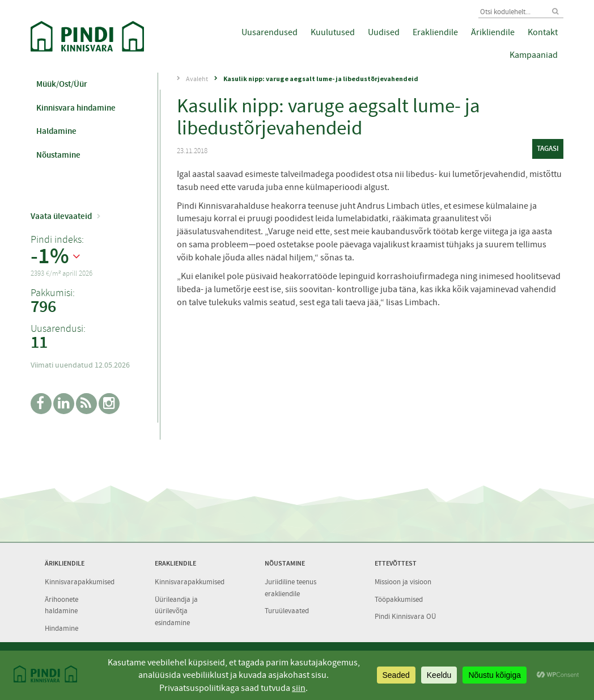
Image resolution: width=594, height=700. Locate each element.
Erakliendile (435, 32)
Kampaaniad (534, 55)
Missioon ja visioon (403, 582)
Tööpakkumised (399, 599)
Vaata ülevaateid (61, 216)
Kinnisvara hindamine (76, 108)
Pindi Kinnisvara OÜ (405, 616)
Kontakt (543, 32)
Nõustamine (58, 155)
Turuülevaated (287, 611)
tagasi (548, 148)
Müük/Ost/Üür (62, 84)
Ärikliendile (493, 32)
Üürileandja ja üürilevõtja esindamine (176, 611)
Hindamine (61, 628)
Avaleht (197, 79)
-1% (50, 256)
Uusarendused (270, 32)
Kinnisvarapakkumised (80, 582)
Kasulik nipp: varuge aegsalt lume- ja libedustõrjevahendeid (321, 79)
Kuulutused (333, 32)
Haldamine (56, 131)
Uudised (384, 32)
